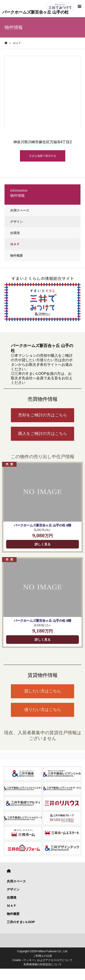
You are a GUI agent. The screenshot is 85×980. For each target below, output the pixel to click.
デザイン (17, 222)
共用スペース (20, 210)
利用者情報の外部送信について (43, 964)
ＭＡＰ (15, 244)
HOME (9, 871)
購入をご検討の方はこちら (43, 434)
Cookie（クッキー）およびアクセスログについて (42, 960)
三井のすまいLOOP (21, 922)
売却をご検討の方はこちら (43, 415)
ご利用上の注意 (43, 956)
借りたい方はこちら (43, 710)
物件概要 (17, 256)
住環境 (15, 233)
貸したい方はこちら (43, 691)
